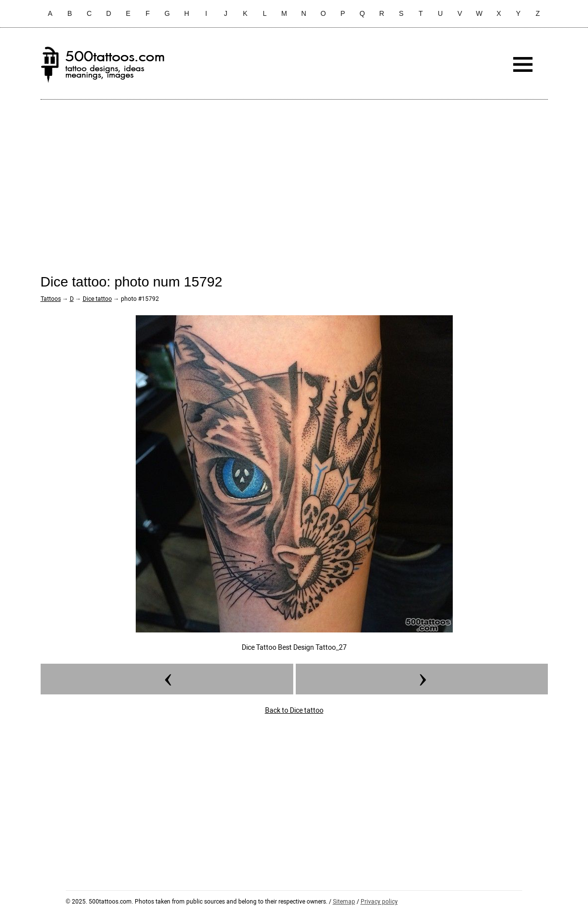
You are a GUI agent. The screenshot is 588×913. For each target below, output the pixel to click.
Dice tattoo (97, 299)
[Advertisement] (294, 179)
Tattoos (51, 299)
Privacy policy (379, 902)
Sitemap (344, 902)
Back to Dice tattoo (294, 710)
